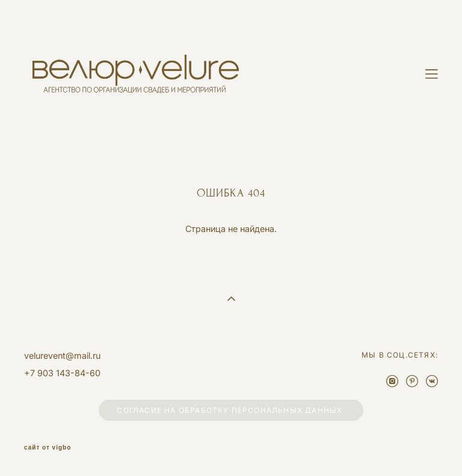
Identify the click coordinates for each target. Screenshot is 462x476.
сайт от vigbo (48, 448)
